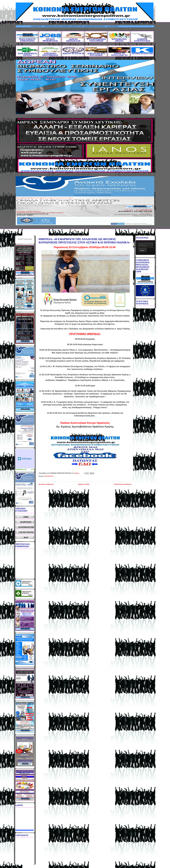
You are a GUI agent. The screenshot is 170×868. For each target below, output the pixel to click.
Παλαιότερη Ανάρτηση (123, 484)
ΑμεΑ (26, 537)
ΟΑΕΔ (26, 517)
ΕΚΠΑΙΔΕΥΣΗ (49, 476)
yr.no (33, 469)
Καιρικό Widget (25, 459)
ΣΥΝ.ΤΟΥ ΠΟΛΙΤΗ (26, 532)
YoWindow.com (21, 469)
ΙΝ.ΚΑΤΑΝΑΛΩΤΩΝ (26, 527)
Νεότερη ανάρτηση (46, 484)
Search (142, 250)
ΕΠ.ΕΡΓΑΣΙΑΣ (26, 522)
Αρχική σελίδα (84, 484)
